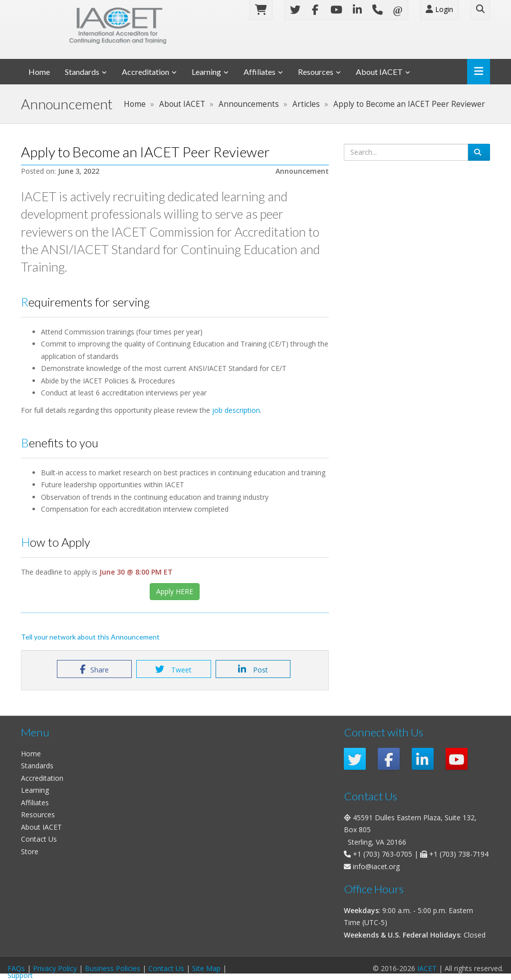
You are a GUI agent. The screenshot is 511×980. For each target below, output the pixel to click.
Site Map (206, 968)
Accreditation (145, 72)
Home (39, 72)
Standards (82, 72)
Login (439, 9)
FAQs (16, 968)
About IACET (379, 72)
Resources (316, 72)
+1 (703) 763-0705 (383, 854)
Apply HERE (175, 591)
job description (236, 410)
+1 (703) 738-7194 (459, 854)
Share (94, 669)
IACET (427, 968)
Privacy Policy (55, 968)
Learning (206, 72)
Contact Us (39, 839)
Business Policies (113, 968)
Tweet (173, 669)
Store (30, 851)
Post (253, 669)
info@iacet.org (376, 866)
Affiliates (259, 72)
